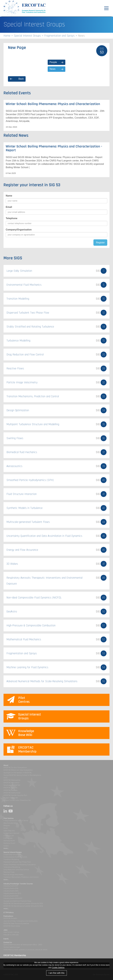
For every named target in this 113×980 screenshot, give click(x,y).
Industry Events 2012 (11, 896)
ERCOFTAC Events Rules (12, 793)
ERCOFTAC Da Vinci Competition (15, 768)
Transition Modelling (11, 860)
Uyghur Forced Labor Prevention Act (17, 800)
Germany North (9, 841)
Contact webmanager (12, 947)
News (53, 69)
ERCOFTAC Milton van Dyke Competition (18, 770)
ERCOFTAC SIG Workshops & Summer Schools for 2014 (23, 906)
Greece (6, 846)
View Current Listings (11, 932)
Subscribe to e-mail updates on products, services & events (25, 950)
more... (6, 848)
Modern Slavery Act (11, 798)
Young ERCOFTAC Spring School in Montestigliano (22, 775)
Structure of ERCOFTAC (12, 785)
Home (7, 36)
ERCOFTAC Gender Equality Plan (15, 795)
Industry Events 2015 (11, 891)
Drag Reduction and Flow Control (16, 870)
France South (9, 836)
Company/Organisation (19, 230)
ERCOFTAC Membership (12, 780)
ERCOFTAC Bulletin (10, 918)
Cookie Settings (58, 968)
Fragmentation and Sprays (59, 36)
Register (100, 243)
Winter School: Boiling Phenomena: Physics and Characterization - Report (54, 148)
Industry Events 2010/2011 (13, 898)
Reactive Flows (9, 872)
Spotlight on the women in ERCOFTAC (18, 773)
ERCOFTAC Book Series (12, 926)
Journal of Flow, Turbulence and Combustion (21, 921)
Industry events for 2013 (12, 893)
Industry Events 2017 (11, 886)
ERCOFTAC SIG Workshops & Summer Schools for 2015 (23, 904)
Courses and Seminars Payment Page (17, 901)
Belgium (7, 826)
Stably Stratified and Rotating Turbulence (19, 865)
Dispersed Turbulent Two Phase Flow (17, 862)
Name (9, 196)
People (53, 62)
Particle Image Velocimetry (13, 875)
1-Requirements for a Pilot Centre (16, 821)
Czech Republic (9, 831)
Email (9, 207)
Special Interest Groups (27, 36)
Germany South (9, 843)
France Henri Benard (11, 833)
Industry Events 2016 (11, 888)
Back (21, 79)
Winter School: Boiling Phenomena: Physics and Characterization (53, 104)
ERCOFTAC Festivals (10, 790)
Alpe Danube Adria (11, 823)
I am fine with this (56, 973)
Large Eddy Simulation (12, 855)
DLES (5, 778)
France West (8, 838)
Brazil (6, 828)
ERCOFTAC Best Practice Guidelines (16, 924)
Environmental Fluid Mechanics (15, 857)
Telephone (12, 218)
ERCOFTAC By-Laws (10, 788)
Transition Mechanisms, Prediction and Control (21, 877)
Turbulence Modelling (12, 867)
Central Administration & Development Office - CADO (23, 945)
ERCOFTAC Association (12, 783)
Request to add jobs (11, 935)
